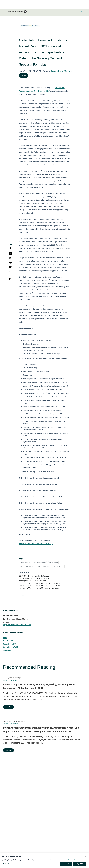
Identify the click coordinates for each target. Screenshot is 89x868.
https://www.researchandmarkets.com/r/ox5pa (36, 544)
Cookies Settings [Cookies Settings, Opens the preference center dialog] (8, 865)
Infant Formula (53, 563)
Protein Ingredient (59, 566)
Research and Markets (61, 71)
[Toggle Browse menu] (81, 11)
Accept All (66, 865)
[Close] (86, 857)
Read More (8, 707)
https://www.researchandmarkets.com (17, 625)
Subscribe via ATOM (10, 647)
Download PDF (9, 641)
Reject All (80, 865)
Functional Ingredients (39, 563)
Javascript (7, 650)
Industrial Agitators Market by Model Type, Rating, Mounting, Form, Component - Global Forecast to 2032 (39, 686)
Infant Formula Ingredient (27, 566)
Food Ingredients (25, 563)
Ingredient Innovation (44, 566)
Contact (22, 595)
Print (5, 638)
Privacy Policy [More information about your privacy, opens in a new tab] (72, 861)
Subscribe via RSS (10, 644)
